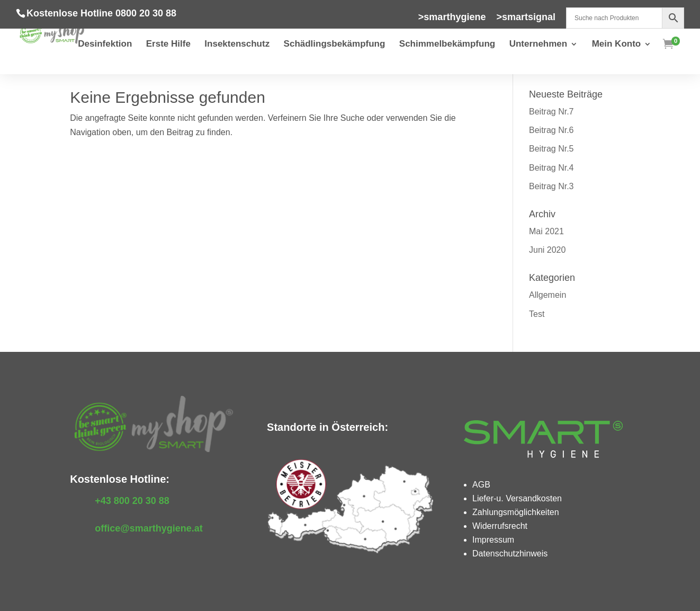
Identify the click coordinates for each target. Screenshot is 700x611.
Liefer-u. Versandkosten (517, 498)
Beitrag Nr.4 (551, 168)
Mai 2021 (546, 231)
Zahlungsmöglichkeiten (516, 512)
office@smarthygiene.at (149, 528)
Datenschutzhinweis (510, 554)
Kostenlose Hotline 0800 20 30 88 (101, 13)
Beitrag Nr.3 (551, 186)
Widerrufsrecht (500, 526)
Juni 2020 (547, 250)
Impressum (493, 540)
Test (537, 314)
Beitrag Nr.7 (551, 112)
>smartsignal (526, 17)
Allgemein (548, 295)
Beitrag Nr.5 (551, 149)
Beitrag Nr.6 (551, 130)
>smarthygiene (452, 17)
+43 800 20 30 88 (132, 501)
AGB (481, 485)
